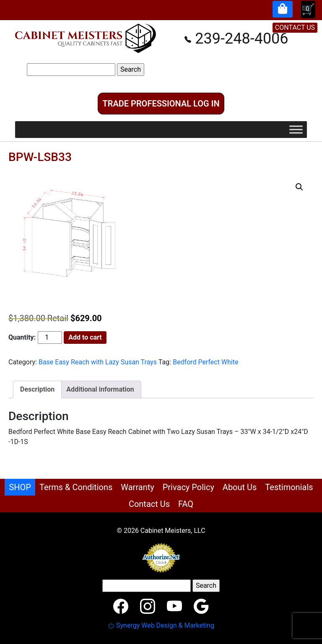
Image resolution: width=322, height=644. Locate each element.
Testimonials (289, 487)
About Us (240, 487)
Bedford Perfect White (206, 362)
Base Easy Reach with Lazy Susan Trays (98, 362)
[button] (299, 187)
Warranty (137, 487)
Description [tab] (37, 389)
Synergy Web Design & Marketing (161, 625)
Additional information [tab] (100, 389)
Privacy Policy (188, 487)
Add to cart (85, 337)
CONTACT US (295, 27)
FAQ (186, 504)
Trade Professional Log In (161, 104)
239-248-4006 (236, 39)
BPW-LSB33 (40, 157)
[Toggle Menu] (296, 130)
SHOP (20, 487)
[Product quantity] (50, 338)
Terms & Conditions (76, 487)
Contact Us (149, 504)
